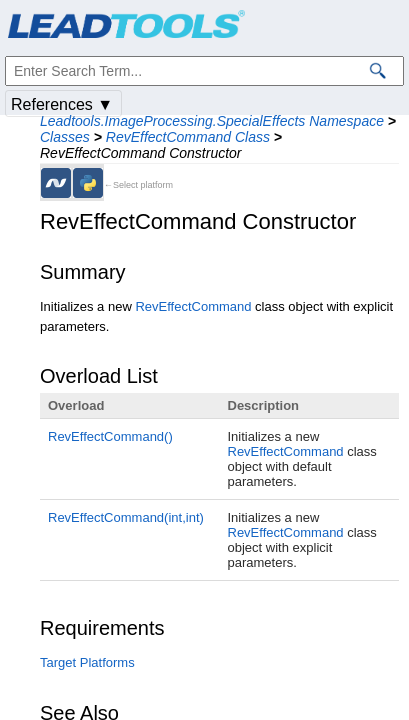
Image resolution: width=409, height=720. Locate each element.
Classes (65, 137)
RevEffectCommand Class (188, 137)
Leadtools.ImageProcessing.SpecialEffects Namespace (212, 121)
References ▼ (62, 104)
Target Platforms (87, 662)
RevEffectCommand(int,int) (126, 517)
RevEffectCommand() (110, 436)
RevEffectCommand (193, 306)
